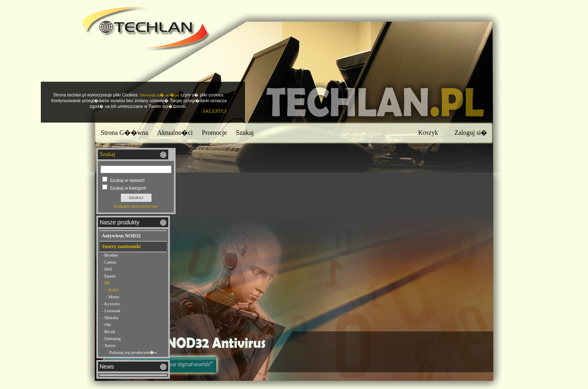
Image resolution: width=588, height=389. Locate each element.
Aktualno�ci (175, 133)
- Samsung (111, 338)
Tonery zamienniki (121, 246)
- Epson (109, 276)
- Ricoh (108, 331)
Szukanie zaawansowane (136, 206)
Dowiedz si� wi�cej (160, 95)
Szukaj (245, 133)
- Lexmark (111, 311)
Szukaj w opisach (127, 180)
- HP (106, 283)
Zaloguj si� (471, 133)
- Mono (112, 297)
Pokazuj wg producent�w (133, 352)
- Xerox (109, 345)
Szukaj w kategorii (128, 188)
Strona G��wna (125, 133)
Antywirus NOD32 (121, 236)
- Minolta (110, 317)
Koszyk (428, 133)
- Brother (110, 255)
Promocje (214, 133)
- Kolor (112, 290)
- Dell (107, 269)
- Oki (106, 324)
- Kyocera (111, 304)
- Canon (109, 262)
